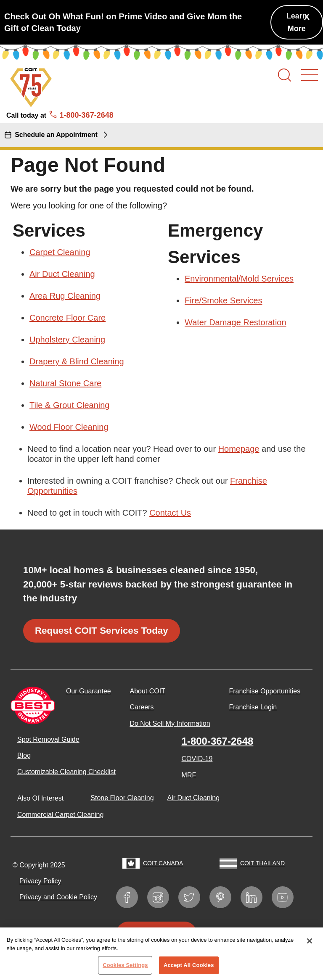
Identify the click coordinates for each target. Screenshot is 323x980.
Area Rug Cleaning (65, 296)
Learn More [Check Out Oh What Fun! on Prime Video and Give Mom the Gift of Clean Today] (297, 22)
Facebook (131, 896)
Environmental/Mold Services (239, 279)
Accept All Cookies (189, 968)
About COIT (147, 691)
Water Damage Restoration (236, 322)
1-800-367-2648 (218, 741)
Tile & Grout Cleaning (69, 405)
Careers (142, 707)
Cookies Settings (125, 968)
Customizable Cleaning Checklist (66, 772)
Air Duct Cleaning (62, 274)
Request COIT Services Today (102, 631)
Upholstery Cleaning (67, 340)
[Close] (310, 944)
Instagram (162, 896)
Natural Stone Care (65, 383)
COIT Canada (163, 863)
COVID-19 (197, 759)
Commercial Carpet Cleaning (60, 815)
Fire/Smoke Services (224, 300)
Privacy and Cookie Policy (58, 897)
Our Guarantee (89, 691)
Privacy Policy (40, 881)
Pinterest (224, 896)
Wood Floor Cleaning (69, 427)
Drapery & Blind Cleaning (77, 361)
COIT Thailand (262, 863)
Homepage (239, 449)
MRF (189, 775)
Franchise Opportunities (265, 691)
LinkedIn (255, 896)
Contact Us (170, 513)
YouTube (287, 896)
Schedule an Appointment (56, 135)
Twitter (193, 896)
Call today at (60, 115)
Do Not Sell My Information (170, 723)
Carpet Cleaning (60, 252)
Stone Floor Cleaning (122, 798)
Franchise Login (253, 707)
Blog (24, 755)
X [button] (307, 17)
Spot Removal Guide (48, 739)
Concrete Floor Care (68, 318)
